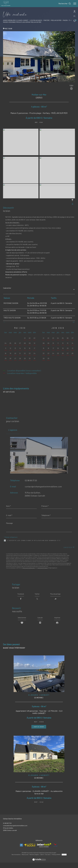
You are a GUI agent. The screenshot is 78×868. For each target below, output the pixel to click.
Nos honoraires (16, 860)
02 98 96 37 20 (31, 480)
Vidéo (71, 85)
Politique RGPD (56, 860)
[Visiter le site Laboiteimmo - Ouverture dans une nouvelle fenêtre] (39, 864)
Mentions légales (34, 860)
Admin (42, 860)
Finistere (47, 20)
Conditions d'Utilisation (43, 568)
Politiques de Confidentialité (29, 568)
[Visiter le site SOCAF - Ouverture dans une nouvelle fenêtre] (30, 851)
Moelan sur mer (56, 20)
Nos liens (48, 860)
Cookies (64, 860)
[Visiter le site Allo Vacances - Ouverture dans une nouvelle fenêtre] (21, 851)
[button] (73, 322)
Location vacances (36, 20)
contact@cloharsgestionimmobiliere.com (43, 486)
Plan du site (25, 860)
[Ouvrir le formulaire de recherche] (65, 4)
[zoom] (21, 130)
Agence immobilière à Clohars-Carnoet (16, 20)
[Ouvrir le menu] (75, 4)
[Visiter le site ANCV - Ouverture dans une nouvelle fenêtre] (55, 851)
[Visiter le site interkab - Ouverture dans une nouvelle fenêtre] (44, 851)
